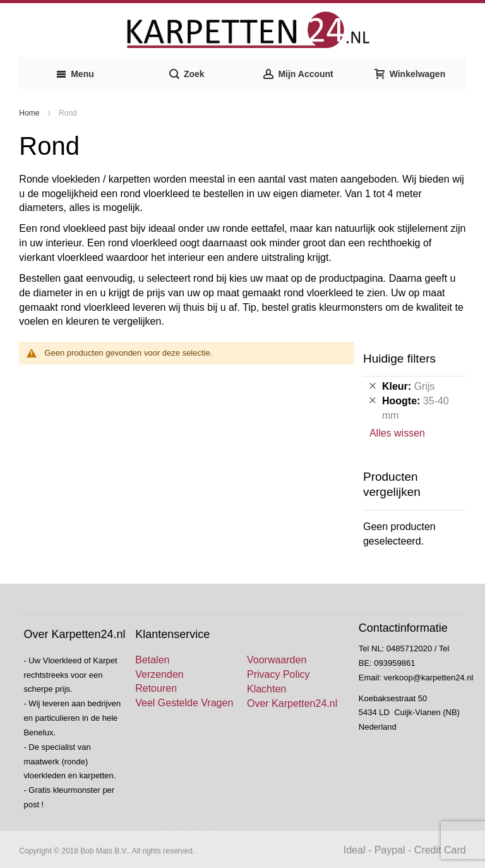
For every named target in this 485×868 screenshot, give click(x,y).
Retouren (156, 688)
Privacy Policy (278, 674)
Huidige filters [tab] (399, 359)
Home (30, 113)
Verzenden (159, 674)
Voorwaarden (277, 660)
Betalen (152, 660)
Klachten (266, 689)
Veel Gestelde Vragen (184, 703)
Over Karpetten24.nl (292, 703)
